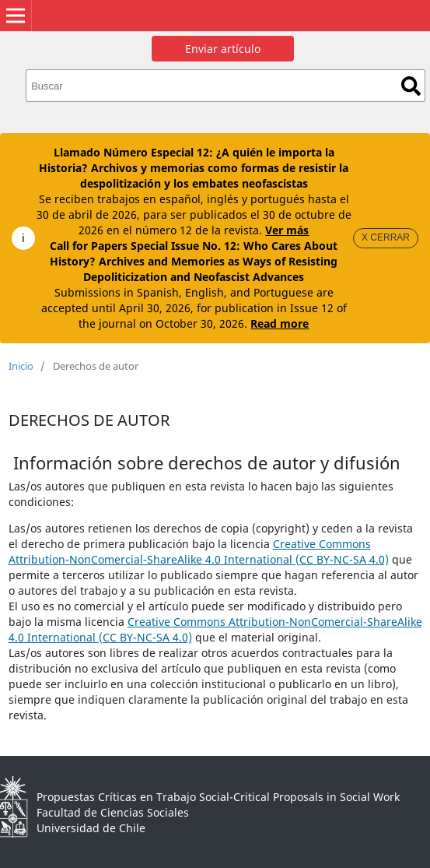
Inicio (21, 366)
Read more (280, 323)
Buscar (411, 86)
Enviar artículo (223, 49)
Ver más (287, 230)
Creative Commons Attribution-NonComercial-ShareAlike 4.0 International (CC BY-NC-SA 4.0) (199, 552)
